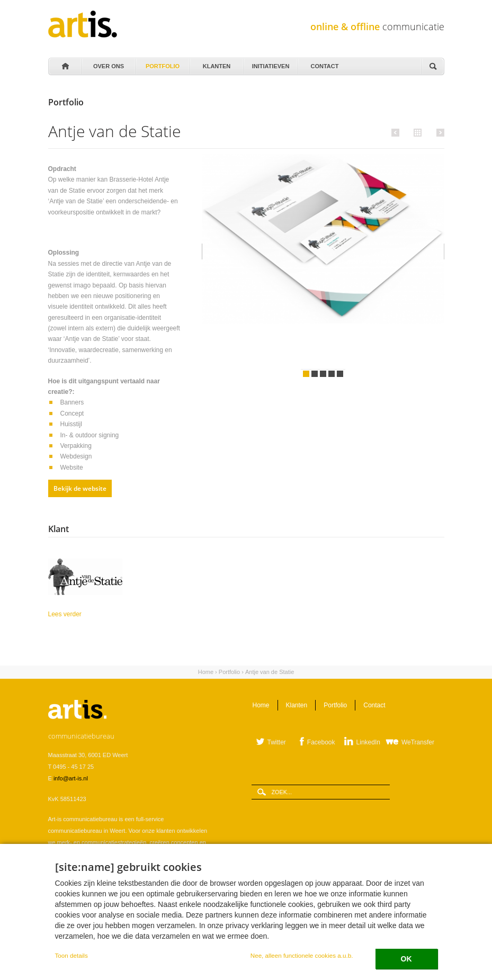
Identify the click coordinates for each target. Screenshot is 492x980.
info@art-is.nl (71, 778)
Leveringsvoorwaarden (78, 933)
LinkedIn (368, 742)
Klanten (216, 64)
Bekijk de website (80, 488)
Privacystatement (70, 945)
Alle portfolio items (416, 132)
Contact (324, 64)
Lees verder (99, 613)
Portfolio (162, 64)
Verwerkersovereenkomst (145, 933)
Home (65, 67)
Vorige (397, 132)
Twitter (277, 742)
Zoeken (433, 67)
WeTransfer (418, 742)
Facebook (321, 742)
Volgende (439, 132)
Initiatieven (270, 64)
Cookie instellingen (122, 945)
